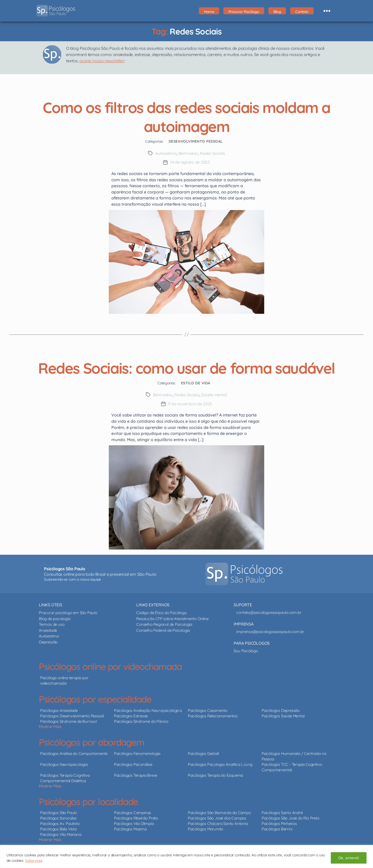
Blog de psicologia (55, 618)
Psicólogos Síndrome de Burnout (69, 721)
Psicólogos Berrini (277, 828)
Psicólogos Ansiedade (59, 710)
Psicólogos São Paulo (59, 812)
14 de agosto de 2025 (190, 162)
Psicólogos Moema (130, 828)
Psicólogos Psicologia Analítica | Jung (220, 764)
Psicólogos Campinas (132, 812)
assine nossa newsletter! (102, 61)
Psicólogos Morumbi (205, 828)
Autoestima (165, 153)
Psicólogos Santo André (282, 812)
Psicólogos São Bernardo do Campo (219, 812)
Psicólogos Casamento (208, 710)
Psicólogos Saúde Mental (283, 715)
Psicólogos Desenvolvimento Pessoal (72, 715)
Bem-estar (188, 153)
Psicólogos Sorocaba (58, 818)
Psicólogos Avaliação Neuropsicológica (148, 710)
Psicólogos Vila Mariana (61, 834)
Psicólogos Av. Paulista (60, 823)
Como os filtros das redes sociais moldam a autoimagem (187, 116)
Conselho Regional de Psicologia (164, 624)
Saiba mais (34, 860)
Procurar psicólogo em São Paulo (68, 612)
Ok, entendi (349, 858)
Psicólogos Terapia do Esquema (215, 775)
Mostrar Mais (50, 726)
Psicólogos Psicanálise (133, 764)
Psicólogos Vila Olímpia (134, 823)
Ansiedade (48, 630)
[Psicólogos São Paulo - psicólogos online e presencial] (244, 573)
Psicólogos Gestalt (203, 753)
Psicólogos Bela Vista (58, 828)
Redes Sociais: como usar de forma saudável (187, 367)
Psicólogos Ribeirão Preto (136, 818)
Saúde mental (215, 394)
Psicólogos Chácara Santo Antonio (218, 823)
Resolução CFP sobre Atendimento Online (172, 618)
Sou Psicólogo (246, 650)
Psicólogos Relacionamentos (213, 715)
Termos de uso (52, 624)
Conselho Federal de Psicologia (163, 630)
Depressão (48, 641)
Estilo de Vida (196, 383)
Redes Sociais (213, 153)
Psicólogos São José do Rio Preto (290, 818)
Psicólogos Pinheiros (279, 823)
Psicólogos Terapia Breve (136, 775)
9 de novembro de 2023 (190, 403)
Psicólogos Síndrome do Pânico (141, 721)
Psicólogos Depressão (281, 710)
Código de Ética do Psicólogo (161, 612)
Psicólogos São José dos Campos (217, 818)
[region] (187, 856)
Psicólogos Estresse (131, 715)
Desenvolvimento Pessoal (196, 141)
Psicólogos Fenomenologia (137, 753)
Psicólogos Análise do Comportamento (74, 753)
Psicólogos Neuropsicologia (64, 764)
